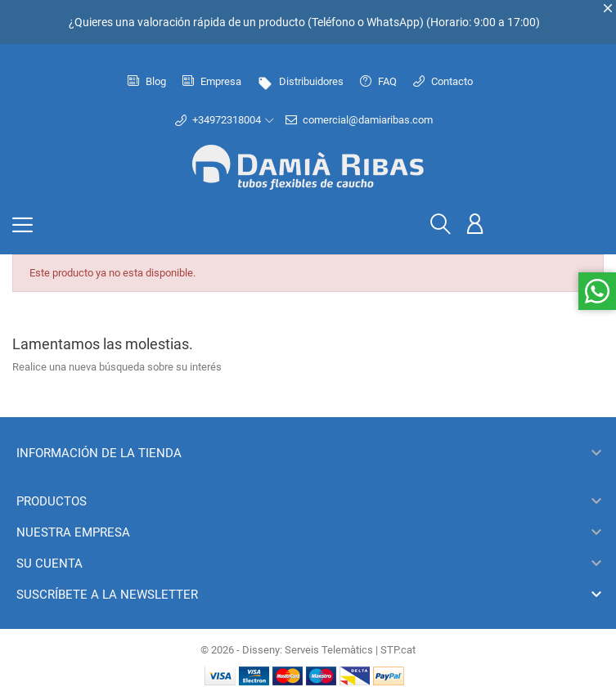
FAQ (378, 81)
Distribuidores (301, 81)
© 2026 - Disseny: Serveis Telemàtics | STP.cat (308, 650)
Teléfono (333, 22)
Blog (147, 81)
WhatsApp (393, 22)
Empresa (212, 81)
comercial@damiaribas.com (359, 120)
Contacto (443, 81)
